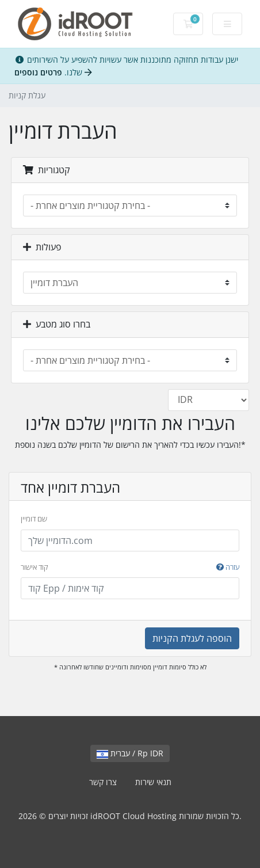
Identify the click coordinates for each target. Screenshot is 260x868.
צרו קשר (103, 782)
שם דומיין (34, 519)
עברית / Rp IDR (130, 753)
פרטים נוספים (53, 72)
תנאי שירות (153, 782)
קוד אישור (130, 568)
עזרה (228, 567)
